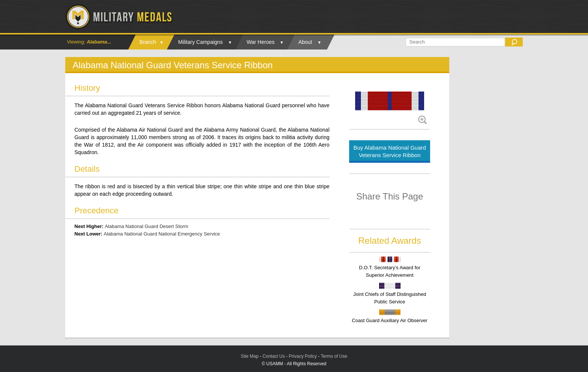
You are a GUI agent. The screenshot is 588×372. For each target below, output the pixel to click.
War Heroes (261, 42)
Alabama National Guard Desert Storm (146, 226)
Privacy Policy (303, 356)
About (305, 42)
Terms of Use (334, 356)
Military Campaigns (200, 42)
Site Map (250, 356)
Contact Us (274, 356)
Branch (148, 42)
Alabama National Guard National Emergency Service (162, 234)
